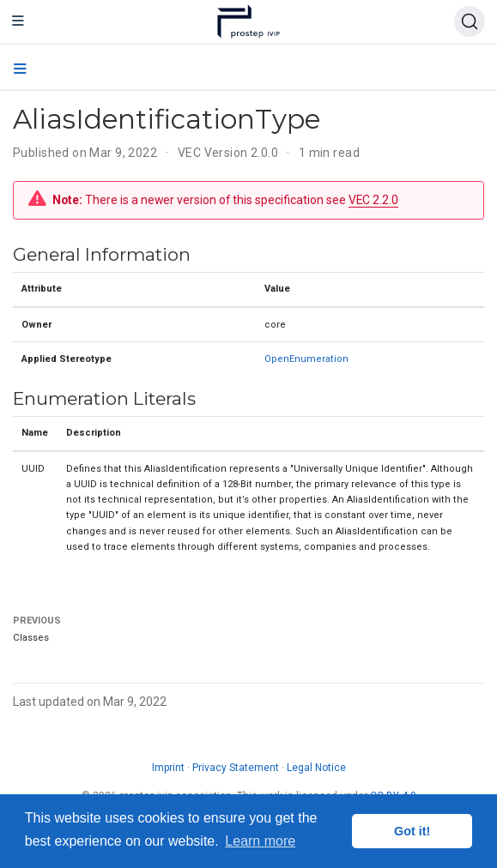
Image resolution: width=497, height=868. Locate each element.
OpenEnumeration (306, 359)
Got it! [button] (412, 831)
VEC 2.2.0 (373, 200)
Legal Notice (316, 768)
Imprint (168, 768)
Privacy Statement (236, 768)
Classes (31, 638)
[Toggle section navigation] (20, 69)
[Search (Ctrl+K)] (470, 21)
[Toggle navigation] (18, 21)
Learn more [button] (260, 841)
